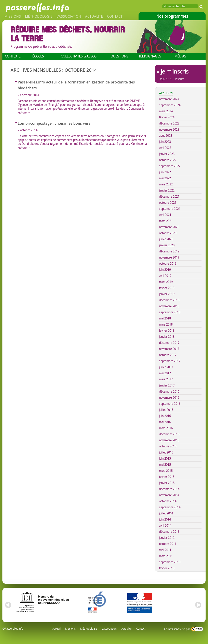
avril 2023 (165, 148)
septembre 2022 (170, 166)
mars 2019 (166, 282)
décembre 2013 (169, 532)
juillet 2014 (166, 513)
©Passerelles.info (13, 629)
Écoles (38, 56)
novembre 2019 (169, 257)
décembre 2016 (169, 391)
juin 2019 (165, 270)
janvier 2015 (167, 483)
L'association (69, 16)
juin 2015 (165, 458)
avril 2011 (165, 550)
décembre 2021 (169, 196)
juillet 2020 (166, 239)
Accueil (56, 629)
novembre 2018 (169, 306)
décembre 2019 (169, 251)
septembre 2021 (170, 209)
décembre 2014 (169, 489)
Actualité (94, 16)
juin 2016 (165, 416)
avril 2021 (165, 215)
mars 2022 (166, 184)
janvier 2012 (167, 538)
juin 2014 (165, 519)
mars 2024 (166, 111)
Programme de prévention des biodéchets (41, 47)
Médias (180, 56)
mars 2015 (166, 471)
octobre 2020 (168, 233)
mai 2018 (165, 318)
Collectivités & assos (79, 56)
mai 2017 (165, 373)
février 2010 (167, 568)
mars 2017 (166, 379)
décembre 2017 (169, 343)
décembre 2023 (169, 123)
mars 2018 (166, 324)
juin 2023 (165, 142)
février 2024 (167, 117)
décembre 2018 (169, 300)
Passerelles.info (37, 7)
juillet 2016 (166, 410)
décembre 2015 (169, 434)
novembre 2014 (169, 495)
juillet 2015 (166, 452)
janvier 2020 (167, 245)
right (198, 605)
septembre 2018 (170, 312)
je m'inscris (175, 71)
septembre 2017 (170, 361)
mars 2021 (166, 221)
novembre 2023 (169, 129)
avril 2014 (165, 525)
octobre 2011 (168, 544)
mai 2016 (165, 422)
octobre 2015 (168, 446)
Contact (115, 16)
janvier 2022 (167, 190)
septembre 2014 (170, 507)
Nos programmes (172, 16)
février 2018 (167, 331)
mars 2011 (166, 556)
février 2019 (167, 288)
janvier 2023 (167, 154)
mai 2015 (165, 465)
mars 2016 (166, 428)
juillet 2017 (166, 367)
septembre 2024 (170, 105)
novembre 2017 (169, 349)
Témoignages (150, 56)
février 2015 (167, 477)
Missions (13, 16)
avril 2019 (165, 276)
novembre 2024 (169, 99)
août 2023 (166, 136)
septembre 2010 (170, 562)
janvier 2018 (167, 337)
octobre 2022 (168, 160)
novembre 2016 (169, 398)
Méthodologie (39, 16)
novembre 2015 (169, 440)
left (8, 605)
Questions (119, 56)
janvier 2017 (167, 385)
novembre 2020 (169, 227)
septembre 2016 (170, 404)
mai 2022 (165, 178)
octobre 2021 (168, 203)
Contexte (13, 56)
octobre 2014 (168, 501)
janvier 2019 (167, 294)
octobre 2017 (168, 355)
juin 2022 (165, 172)
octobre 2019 (168, 264)
